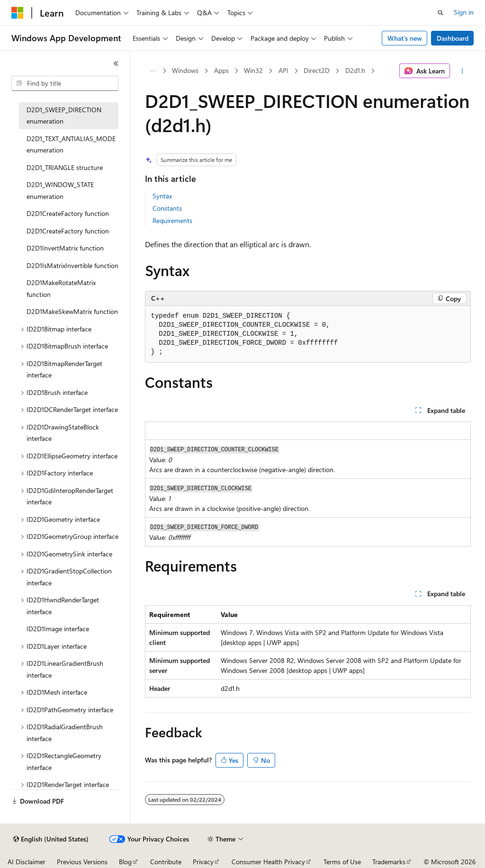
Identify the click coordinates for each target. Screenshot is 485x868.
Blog (125, 862)
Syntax (162, 196)
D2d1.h (355, 70)
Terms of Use (342, 862)
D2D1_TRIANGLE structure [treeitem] (65, 167)
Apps (221, 70)
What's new (405, 38)
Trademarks (389, 862)
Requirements (172, 220)
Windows (185, 70)
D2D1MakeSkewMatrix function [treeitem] (72, 311)
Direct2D (317, 70)
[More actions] (462, 71)
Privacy (203, 862)
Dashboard (453, 38)
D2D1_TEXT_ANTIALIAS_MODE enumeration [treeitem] (71, 144)
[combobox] (65, 83)
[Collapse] (116, 63)
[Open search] (440, 13)
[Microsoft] (18, 13)
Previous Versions (82, 862)
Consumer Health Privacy (268, 862)
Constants (167, 208)
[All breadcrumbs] (153, 71)
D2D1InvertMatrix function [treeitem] (65, 248)
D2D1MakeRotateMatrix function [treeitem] (61, 288)
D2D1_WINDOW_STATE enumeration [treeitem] (60, 190)
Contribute (166, 862)
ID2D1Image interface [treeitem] (58, 629)
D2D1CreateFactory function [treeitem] (68, 213)
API (283, 70)
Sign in (464, 12)
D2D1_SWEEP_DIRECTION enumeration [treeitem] (64, 116)
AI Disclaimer (27, 862)
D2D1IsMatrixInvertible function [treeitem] (72, 265)
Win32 (253, 70)
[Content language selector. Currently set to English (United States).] (51, 839)
